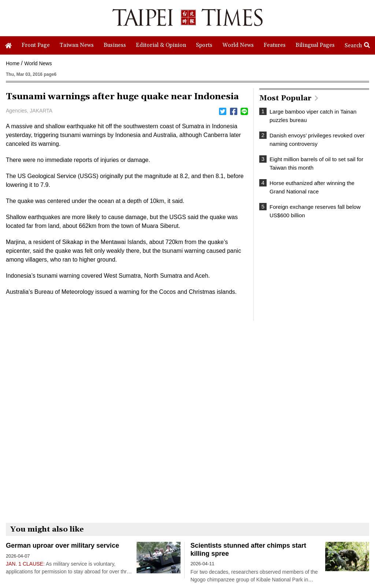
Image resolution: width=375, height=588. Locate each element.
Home (13, 63)
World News (38, 63)
